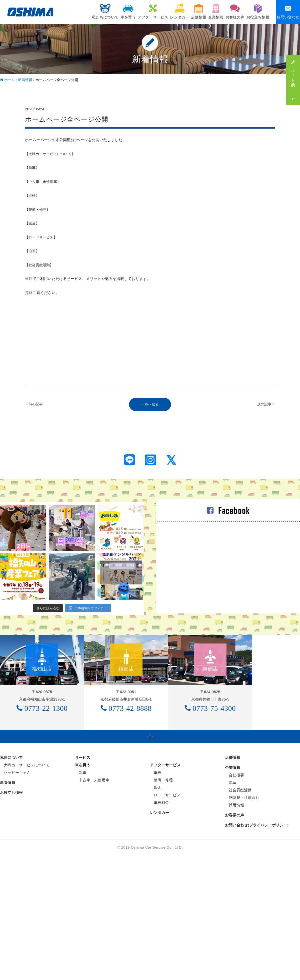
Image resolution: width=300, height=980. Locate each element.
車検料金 (159, 854)
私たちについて (77, 11)
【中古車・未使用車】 (44, 182)
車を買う (104, 11)
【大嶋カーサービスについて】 (52, 154)
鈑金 (156, 839)
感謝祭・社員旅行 (242, 849)
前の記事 (35, 405)
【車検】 (33, 195)
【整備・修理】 (38, 209)
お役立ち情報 (256, 11)
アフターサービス (132, 11)
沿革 (231, 834)
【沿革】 (33, 251)
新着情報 (8, 834)
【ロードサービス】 (42, 237)
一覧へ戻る (150, 405)
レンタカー (162, 11)
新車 (81, 824)
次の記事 (265, 405)
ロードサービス (165, 846)
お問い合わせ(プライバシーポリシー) (257, 876)
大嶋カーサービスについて (25, 816)
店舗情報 (185, 11)
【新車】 (33, 168)
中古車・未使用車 (92, 831)
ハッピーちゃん (15, 824)
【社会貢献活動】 (40, 265)
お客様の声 (230, 11)
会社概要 (234, 826)
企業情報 (207, 11)
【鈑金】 (33, 223)
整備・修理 (161, 831)
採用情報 (234, 856)
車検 (156, 824)
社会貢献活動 (238, 841)
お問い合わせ (288, 12)
